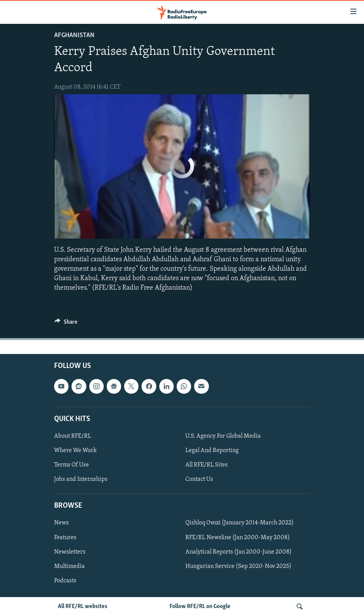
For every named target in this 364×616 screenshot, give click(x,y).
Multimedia (69, 566)
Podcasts (65, 580)
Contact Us (199, 479)
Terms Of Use (72, 465)
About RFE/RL (73, 436)
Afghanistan (74, 35)
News (61, 523)
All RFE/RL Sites (207, 465)
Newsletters (70, 552)
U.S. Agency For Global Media (223, 436)
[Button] (66, 324)
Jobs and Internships (81, 479)
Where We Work (75, 451)
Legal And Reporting (212, 451)
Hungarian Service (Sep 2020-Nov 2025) (238, 566)
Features (65, 537)
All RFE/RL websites (83, 607)
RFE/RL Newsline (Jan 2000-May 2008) (238, 537)
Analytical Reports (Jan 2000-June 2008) (239, 552)
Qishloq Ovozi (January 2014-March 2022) (240, 523)
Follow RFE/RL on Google (200, 607)
